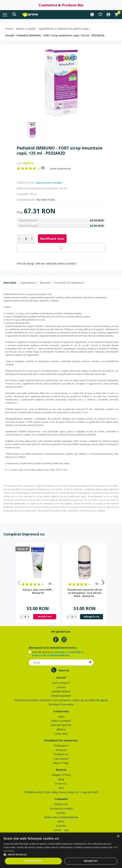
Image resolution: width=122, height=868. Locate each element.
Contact (61, 813)
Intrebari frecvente (61, 704)
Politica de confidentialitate (61, 817)
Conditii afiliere (61, 691)
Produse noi (61, 754)
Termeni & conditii (61, 808)
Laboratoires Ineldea (49, 183)
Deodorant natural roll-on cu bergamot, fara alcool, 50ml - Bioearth (85, 593)
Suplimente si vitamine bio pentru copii (64, 29)
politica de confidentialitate (51, 655)
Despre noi (61, 804)
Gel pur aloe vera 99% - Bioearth (38, 591)
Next (103, 583)
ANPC (61, 821)
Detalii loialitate (61, 696)
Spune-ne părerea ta (60, 169)
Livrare (61, 687)
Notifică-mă (45, 617)
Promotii (61, 750)
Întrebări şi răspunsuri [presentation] (69, 283)
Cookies (61, 826)
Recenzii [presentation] (45, 283)
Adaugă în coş (91, 617)
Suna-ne (64, 670)
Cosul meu (61, 734)
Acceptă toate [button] (33, 861)
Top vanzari (61, 759)
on (19, 168)
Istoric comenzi (61, 721)
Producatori (61, 745)
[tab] (11, 283)
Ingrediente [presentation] (28, 283)
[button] (61, 855)
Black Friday (61, 763)
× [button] (118, 836)
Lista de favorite (61, 725)
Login (61, 716)
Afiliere (61, 729)
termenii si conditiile (67, 652)
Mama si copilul (26, 29)
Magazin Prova (61, 775)
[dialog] (61, 850)
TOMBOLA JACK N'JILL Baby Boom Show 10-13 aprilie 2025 (61, 792)
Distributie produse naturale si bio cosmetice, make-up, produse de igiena (61, 700)
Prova (9, 29)
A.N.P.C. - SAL (61, 830)
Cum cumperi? (61, 683)
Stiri (61, 788)
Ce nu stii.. (61, 783)
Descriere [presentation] (10, 283)
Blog (61, 779)
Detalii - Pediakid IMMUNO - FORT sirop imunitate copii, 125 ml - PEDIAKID (55, 35)
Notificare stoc (52, 239)
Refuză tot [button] (91, 861)
